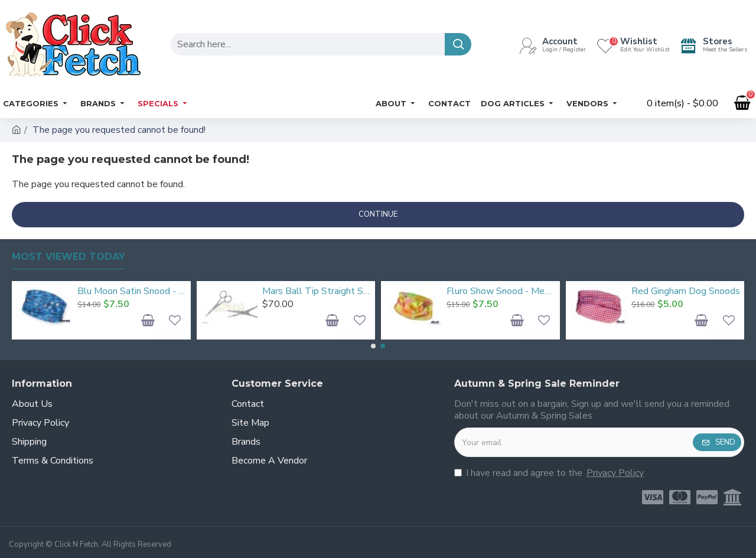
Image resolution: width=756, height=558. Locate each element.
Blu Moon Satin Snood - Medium (132, 291)
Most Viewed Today (69, 257)
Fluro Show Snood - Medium (501, 291)
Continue (378, 214)
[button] (373, 346)
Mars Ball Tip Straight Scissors (317, 291)
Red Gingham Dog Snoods (686, 291)
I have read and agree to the (550, 473)
